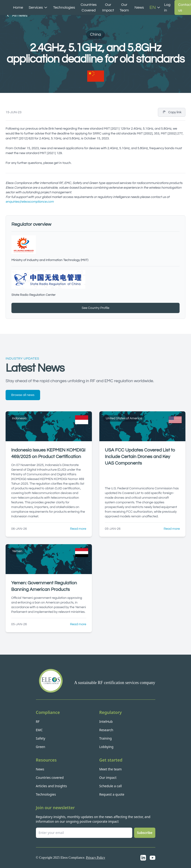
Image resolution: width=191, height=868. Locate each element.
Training (106, 738)
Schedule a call (111, 786)
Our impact (108, 778)
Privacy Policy (96, 858)
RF (38, 722)
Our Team (124, 7)
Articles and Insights (51, 786)
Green (41, 747)
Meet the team (111, 769)
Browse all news (23, 395)
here (58, 129)
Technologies (64, 7)
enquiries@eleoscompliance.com (30, 202)
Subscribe (145, 833)
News (139, 7)
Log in (167, 7)
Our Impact (108, 7)
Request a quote (112, 794)
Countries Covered (89, 7)
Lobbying (106, 747)
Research (106, 730)
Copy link (172, 112)
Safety (41, 738)
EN (155, 7)
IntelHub (106, 722)
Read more (78, 529)
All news (16, 15)
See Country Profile (95, 308)
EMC (39, 730)
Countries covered (50, 778)
